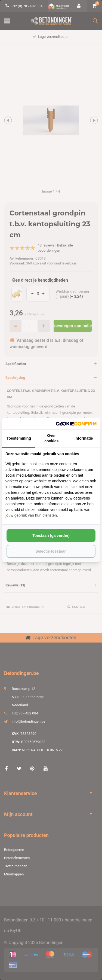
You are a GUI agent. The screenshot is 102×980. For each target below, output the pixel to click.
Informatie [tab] (84, 438)
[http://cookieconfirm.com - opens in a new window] (76, 424)
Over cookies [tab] (51, 438)
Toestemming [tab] (19, 438)
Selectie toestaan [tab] (51, 551)
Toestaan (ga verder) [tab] (51, 535)
